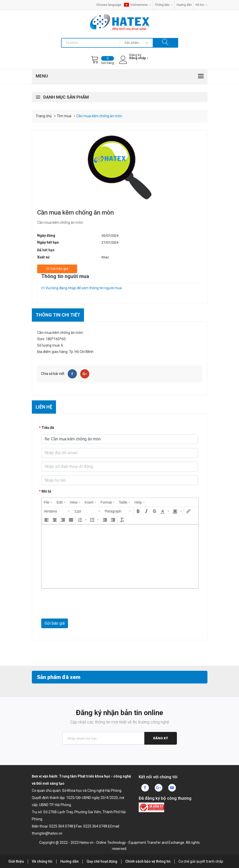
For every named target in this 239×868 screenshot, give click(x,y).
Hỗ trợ (201, 5)
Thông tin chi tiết (58, 315)
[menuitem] (48, 502)
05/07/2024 (110, 236)
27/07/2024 (110, 242)
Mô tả (46, 491)
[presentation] (48, 502)
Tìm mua (64, 116)
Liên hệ (44, 407)
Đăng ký (161, 738)
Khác (105, 257)
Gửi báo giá (55, 623)
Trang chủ (44, 116)
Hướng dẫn (184, 5)
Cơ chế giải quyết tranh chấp (201, 861)
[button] (57, 511)
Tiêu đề (48, 428)
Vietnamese (138, 5)
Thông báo (164, 5)
